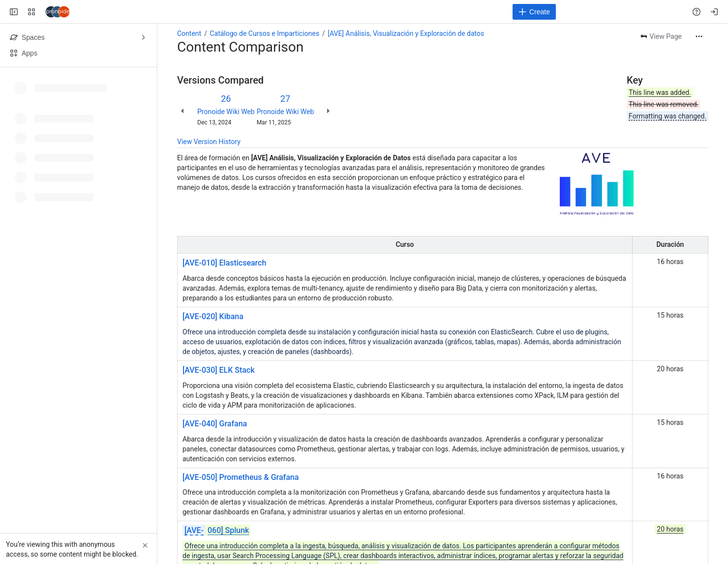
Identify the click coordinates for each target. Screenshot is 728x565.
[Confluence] (58, 12)
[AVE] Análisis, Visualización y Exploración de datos (406, 33)
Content (189, 33)
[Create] (534, 12)
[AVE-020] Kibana (213, 316)
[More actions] (699, 36)
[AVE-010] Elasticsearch (224, 263)
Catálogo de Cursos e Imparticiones (264, 33)
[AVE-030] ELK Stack (219, 370)
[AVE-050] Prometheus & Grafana (241, 477)
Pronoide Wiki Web (226, 112)
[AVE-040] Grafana (215, 424)
